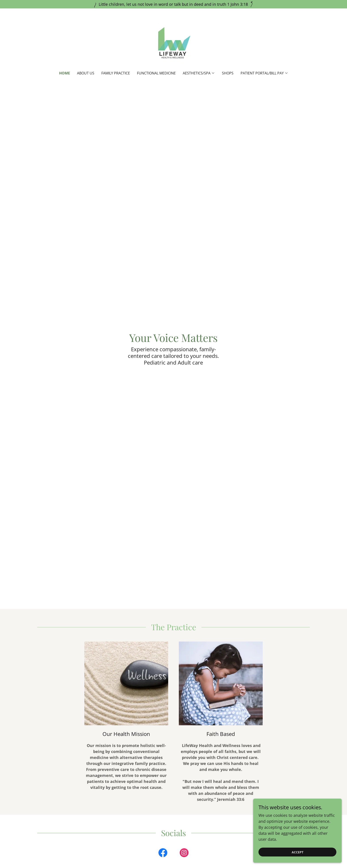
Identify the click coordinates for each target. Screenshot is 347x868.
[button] (199, 73)
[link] (174, 43)
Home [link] (65, 73)
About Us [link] (86, 73)
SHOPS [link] (228, 73)
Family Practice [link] (116, 73)
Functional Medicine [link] (156, 73)
